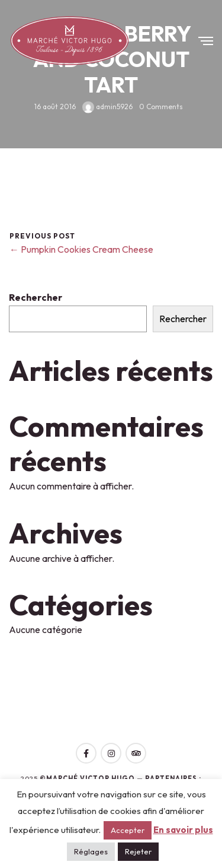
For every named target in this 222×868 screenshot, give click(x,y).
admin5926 (107, 106)
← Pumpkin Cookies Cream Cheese (81, 249)
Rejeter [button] (138, 851)
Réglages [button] (91, 851)
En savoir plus (183, 830)
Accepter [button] (128, 830)
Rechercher (36, 297)
